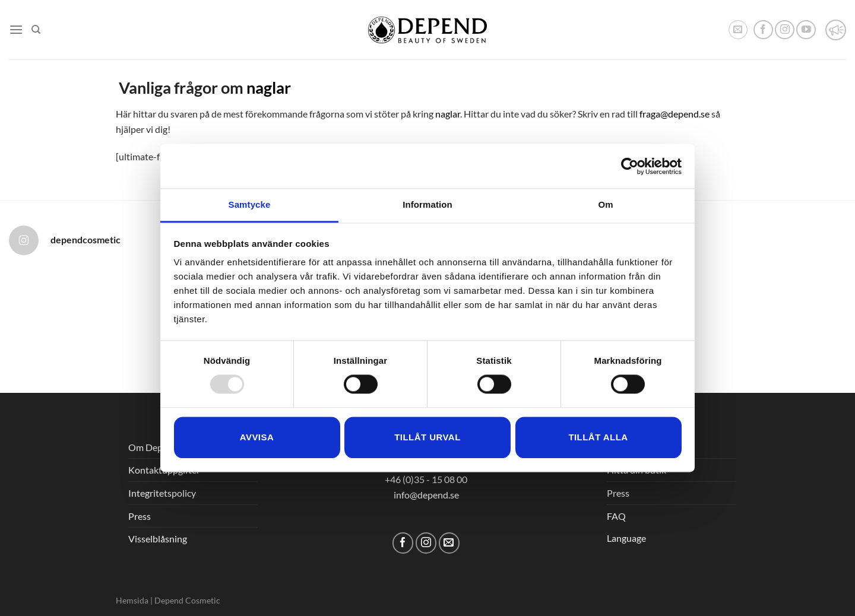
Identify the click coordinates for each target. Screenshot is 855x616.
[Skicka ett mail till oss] (449, 543)
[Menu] (16, 29)
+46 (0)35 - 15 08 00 (426, 479)
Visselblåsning (158, 539)
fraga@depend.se (674, 114)
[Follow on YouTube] (806, 30)
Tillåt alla (598, 437)
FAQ (616, 516)
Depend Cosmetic (187, 600)
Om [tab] (605, 204)
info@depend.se (426, 495)
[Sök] (36, 30)
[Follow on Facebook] (763, 30)
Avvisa (257, 437)
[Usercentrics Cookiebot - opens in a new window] (630, 166)
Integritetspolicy (162, 493)
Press (140, 516)
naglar (269, 88)
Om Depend (153, 447)
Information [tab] (427, 204)
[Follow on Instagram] (785, 30)
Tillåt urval (427, 437)
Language (626, 538)
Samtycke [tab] (250, 204)
